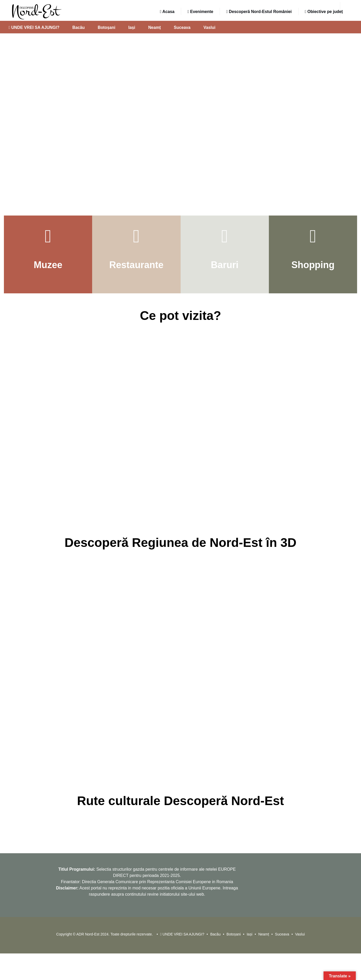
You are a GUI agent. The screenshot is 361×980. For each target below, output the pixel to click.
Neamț (154, 27)
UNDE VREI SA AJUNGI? (34, 27)
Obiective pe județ (324, 12)
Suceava (182, 27)
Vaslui (210, 27)
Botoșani (107, 27)
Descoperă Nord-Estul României (259, 12)
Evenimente (200, 12)
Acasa (167, 12)
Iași (132, 27)
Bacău (78, 27)
